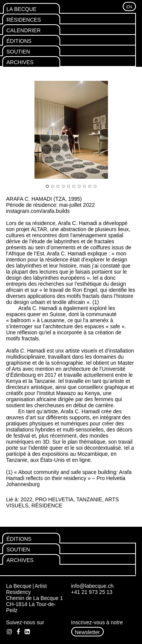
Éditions (19, 41)
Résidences (24, 20)
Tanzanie (89, 499)
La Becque (21, 9)
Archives (20, 62)
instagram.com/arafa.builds (38, 211)
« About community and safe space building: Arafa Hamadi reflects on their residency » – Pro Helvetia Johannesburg (69, 478)
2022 (26, 499)
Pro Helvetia (54, 499)
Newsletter (87, 632)
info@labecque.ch (92, 586)
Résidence (47, 505)
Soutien (18, 52)
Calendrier (23, 30)
